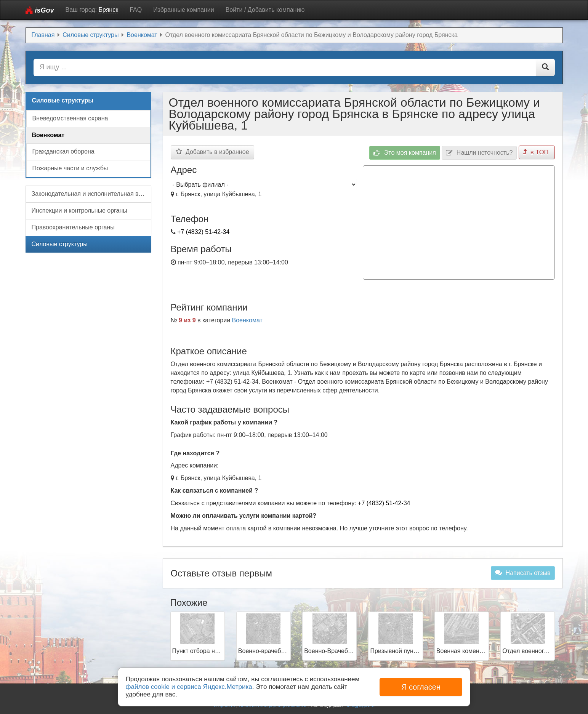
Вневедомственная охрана (70, 118)
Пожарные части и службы (70, 168)
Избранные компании (183, 10)
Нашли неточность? (480, 152)
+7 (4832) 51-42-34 (203, 232)
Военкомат (247, 319)
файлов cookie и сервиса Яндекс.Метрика (189, 687)
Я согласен (421, 687)
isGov (40, 10)
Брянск (108, 10)
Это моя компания (405, 152)
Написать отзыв (523, 572)
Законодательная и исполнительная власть (91, 194)
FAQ (136, 10)
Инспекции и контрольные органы (79, 211)
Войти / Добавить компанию (265, 10)
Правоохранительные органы (73, 227)
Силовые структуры (60, 244)
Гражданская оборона (63, 151)
